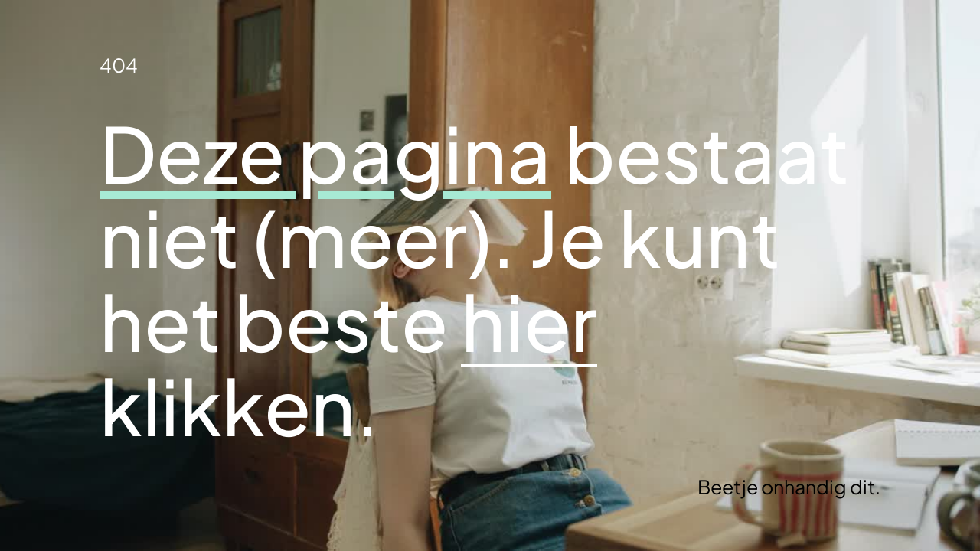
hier (529, 321)
